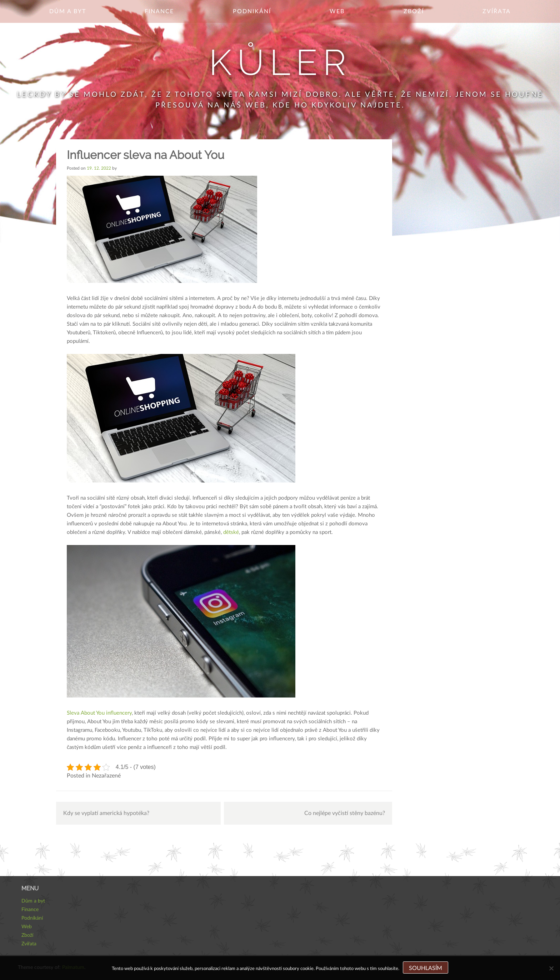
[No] (551, 968)
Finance (159, 11)
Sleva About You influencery (99, 713)
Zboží (414, 11)
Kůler (280, 62)
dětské (230, 532)
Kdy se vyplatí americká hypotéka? (106, 813)
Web (337, 11)
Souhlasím (426, 968)
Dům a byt (68, 11)
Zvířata (497, 11)
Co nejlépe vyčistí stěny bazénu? (345, 813)
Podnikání (252, 11)
